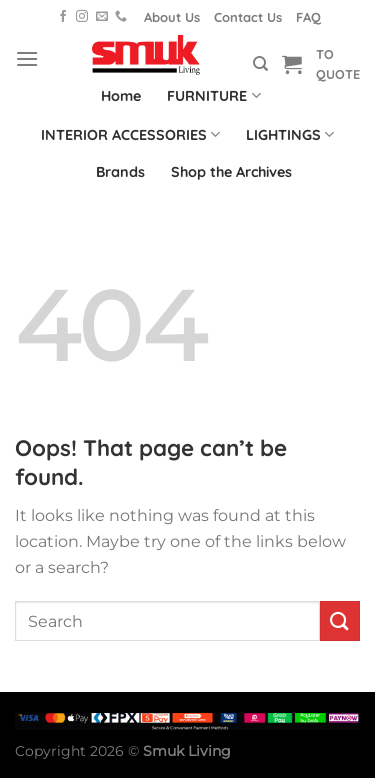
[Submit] (340, 620)
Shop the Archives (231, 172)
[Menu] (27, 58)
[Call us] (121, 17)
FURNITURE (213, 95)
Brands (120, 172)
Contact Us (248, 17)
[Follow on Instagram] (82, 17)
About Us (172, 17)
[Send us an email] (102, 17)
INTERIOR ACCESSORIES (130, 134)
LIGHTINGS (290, 134)
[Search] (260, 64)
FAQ (308, 17)
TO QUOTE (338, 64)
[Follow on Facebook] (63, 17)
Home (121, 96)
